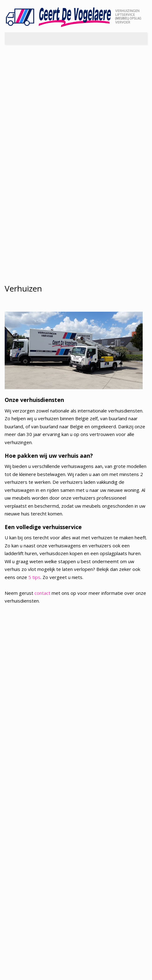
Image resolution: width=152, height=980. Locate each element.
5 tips (34, 577)
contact (42, 593)
